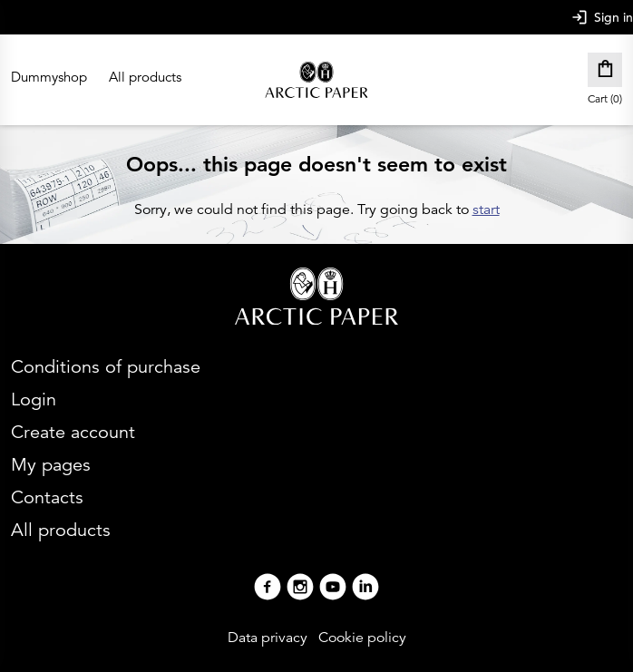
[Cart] (605, 70)
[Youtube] (333, 589)
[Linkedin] (365, 589)
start (486, 209)
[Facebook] (268, 589)
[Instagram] (300, 589)
